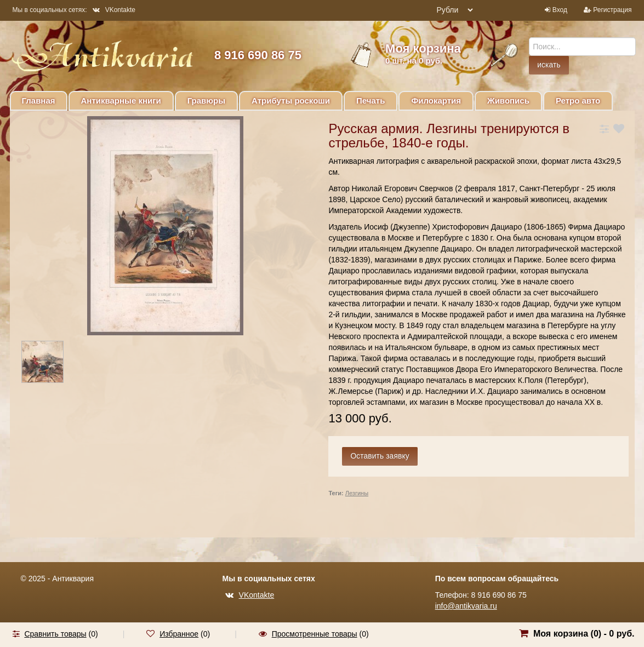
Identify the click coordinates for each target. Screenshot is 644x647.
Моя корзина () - (584, 634)
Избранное (179, 634)
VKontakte (114, 10)
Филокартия (436, 101)
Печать (371, 101)
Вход (560, 10)
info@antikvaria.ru (466, 606)
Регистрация (612, 10)
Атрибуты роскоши (291, 101)
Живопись (508, 101)
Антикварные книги (121, 101)
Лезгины (357, 493)
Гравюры (206, 101)
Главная (39, 101)
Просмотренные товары (315, 634)
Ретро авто (578, 101)
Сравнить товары (55, 634)
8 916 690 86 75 (258, 55)
